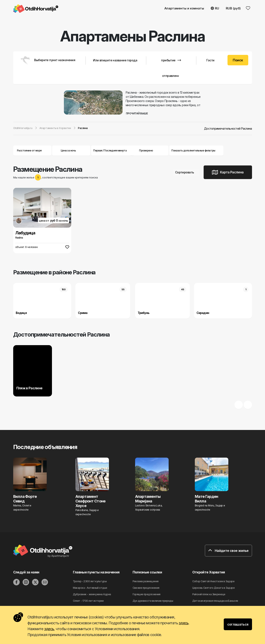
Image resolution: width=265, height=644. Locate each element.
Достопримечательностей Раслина (228, 128)
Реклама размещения (146, 581)
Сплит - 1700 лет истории (88, 601)
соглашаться (238, 624)
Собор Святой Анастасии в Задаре (213, 581)
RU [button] (215, 8)
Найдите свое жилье (228, 551)
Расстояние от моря (32, 150)
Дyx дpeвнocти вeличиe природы (153, 601)
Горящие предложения (147, 594)
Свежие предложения (146, 588)
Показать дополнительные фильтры (196, 150)
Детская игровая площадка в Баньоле (215, 601)
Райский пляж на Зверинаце (209, 594)
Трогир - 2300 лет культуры (90, 581)
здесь (184, 623)
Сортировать (186, 172)
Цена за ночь (71, 150)
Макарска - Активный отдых (90, 588)
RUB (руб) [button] (233, 8)
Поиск (238, 60)
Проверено (146, 150)
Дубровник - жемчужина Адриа (92, 594)
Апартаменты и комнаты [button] (184, 8)
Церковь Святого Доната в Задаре (214, 588)
